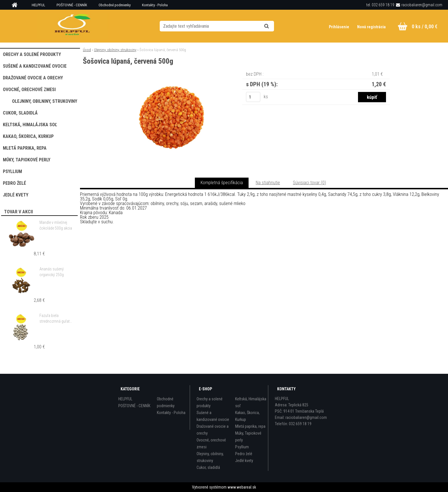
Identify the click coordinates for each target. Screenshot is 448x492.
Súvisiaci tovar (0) (309, 183)
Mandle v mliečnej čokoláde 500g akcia (56, 225)
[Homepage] (17, 5)
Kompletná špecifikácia (222, 183)
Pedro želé (244, 454)
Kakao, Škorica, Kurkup (247, 416)
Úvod (87, 50)
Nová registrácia (371, 27)
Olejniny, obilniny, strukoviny (115, 50)
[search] (274, 26)
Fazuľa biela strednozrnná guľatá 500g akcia (56, 319)
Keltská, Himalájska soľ (251, 402)
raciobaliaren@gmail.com (422, 5)
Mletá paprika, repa (250, 426)
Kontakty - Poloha (155, 5)
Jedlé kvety (244, 461)
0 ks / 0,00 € (425, 26)
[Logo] (73, 26)
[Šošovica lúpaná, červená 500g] (171, 78)
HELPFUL (38, 5)
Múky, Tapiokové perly (248, 437)
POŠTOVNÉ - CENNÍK (72, 5)
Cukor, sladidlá (208, 467)
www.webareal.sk (242, 487)
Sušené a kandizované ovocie (213, 416)
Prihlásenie (339, 27)
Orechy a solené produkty (210, 402)
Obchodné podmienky (115, 5)
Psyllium (242, 447)
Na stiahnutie (268, 183)
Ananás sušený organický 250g (52, 272)
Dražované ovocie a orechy (213, 430)
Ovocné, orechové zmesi (211, 443)
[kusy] (253, 97)
